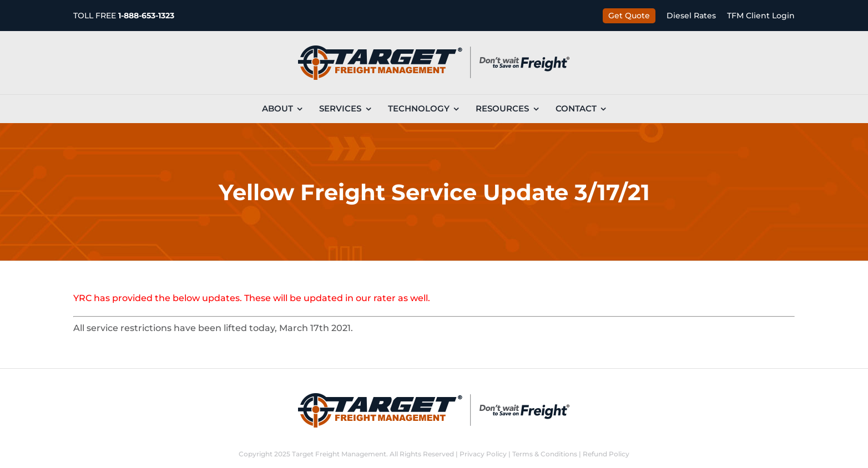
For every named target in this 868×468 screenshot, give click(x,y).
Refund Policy (606, 454)
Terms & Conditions (545, 454)
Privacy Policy (483, 454)
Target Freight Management (339, 454)
